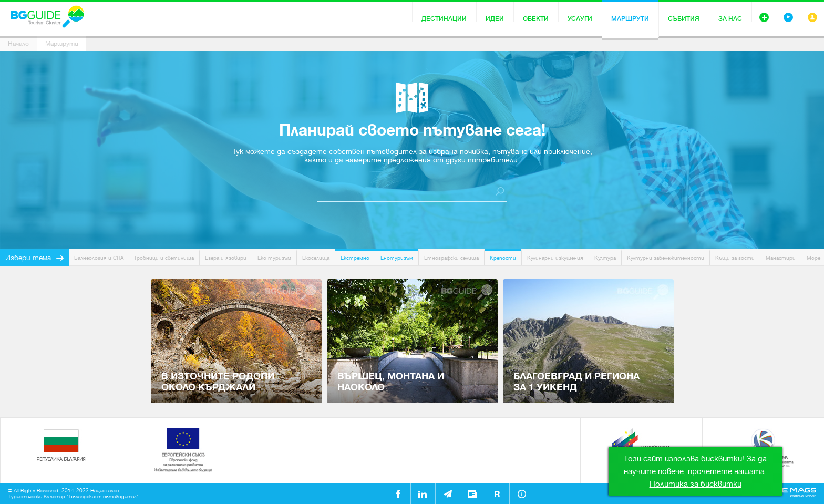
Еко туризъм (274, 258)
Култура (605, 258)
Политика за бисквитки (696, 484)
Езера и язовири (226, 258)
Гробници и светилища (164, 258)
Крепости (503, 258)
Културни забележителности (666, 258)
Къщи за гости (735, 258)
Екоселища (316, 258)
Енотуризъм (397, 258)
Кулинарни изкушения (555, 258)
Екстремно (355, 258)
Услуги (580, 19)
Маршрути (630, 19)
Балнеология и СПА (99, 258)
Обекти (536, 19)
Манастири (781, 258)
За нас (730, 19)
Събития (684, 19)
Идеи (495, 19)
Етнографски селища (451, 258)
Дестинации (444, 19)
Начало (18, 44)
